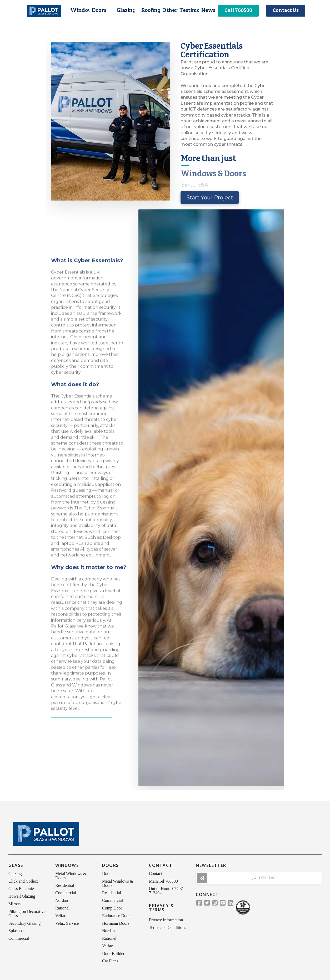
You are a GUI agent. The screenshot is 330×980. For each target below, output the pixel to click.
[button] (80, 11)
